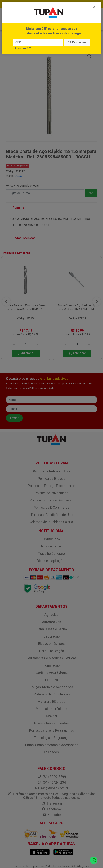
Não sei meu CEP (22, 48)
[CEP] (38, 42)
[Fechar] (94, 7)
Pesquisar (77, 42)
